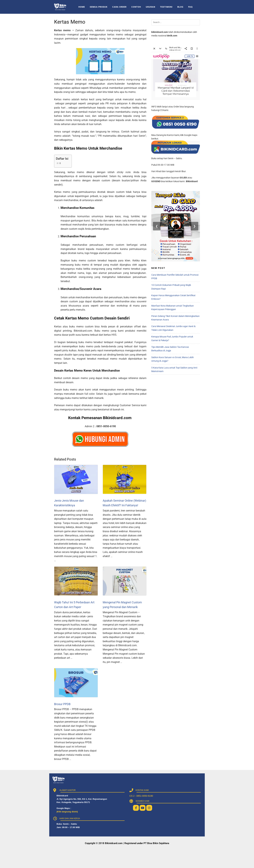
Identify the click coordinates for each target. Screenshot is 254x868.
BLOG (180, 7)
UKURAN (150, 7)
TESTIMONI (166, 7)
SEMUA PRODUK (99, 7)
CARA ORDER (119, 7)
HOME (82, 7)
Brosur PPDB (62, 704)
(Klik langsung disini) (67, 812)
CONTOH (136, 7)
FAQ (190, 7)
